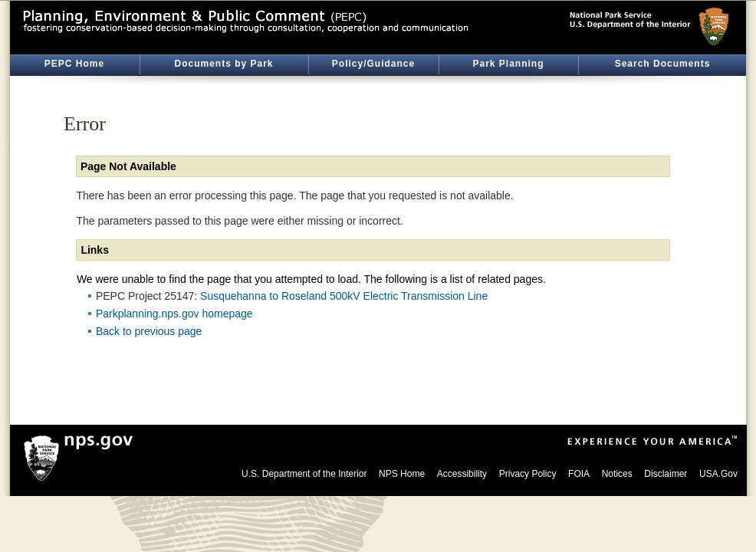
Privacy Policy (528, 474)
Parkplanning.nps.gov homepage (174, 314)
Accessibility (462, 474)
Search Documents (663, 64)
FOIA (579, 474)
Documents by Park (224, 64)
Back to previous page (149, 331)
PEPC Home (74, 64)
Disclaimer (666, 474)
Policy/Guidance (373, 64)
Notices (617, 474)
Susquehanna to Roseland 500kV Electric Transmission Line (344, 296)
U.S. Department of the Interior (304, 474)
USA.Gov (718, 474)
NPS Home (402, 474)
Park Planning (508, 64)
